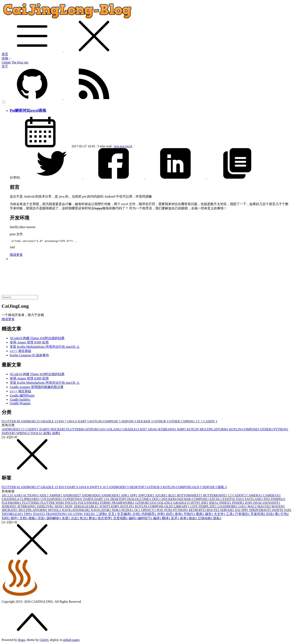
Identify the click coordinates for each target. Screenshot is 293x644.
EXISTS (229, 500)
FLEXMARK (12, 503)
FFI (267, 500)
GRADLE (50, 422)
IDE (205, 503)
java (117, 146)
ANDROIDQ (119, 488)
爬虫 (93, 519)
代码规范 (149, 514)
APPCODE (146, 496)
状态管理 (105, 519)
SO (238, 511)
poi (122, 146)
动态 (170, 514)
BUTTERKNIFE (215, 496)
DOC (157, 500)
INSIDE (238, 503)
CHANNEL (11, 500)
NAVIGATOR (101, 511)
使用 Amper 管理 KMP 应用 (29, 343)
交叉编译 (125, 514)
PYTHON (281, 430)
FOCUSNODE (89, 503)
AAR (18, 496)
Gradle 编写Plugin (22, 396)
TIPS (28, 514)
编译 (157, 519)
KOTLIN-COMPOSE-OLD (183, 488)
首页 (5, 54)
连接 (6, 58)
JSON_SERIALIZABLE (82, 507)
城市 (209, 514)
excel (129, 146)
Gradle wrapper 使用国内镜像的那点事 (37, 388)
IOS (63, 422)
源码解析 (54, 519)
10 (106, 488)
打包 (285, 514)
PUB (169, 511)
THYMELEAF (13, 514)
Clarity (44, 640)
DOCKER (145, 422)
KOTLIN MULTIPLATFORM (208, 430)
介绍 (137, 514)
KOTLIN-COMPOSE (105, 422)
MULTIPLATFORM (33, 511)
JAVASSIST (271, 503)
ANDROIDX (111, 496)
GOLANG (115, 430)
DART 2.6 (102, 500)
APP (134, 496)
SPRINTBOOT (261, 511)
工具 (231, 514)
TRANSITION (57, 514)
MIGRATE (10, 511)
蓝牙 (175, 519)
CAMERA (255, 496)
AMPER (56, 496)
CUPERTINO (73, 500)
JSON (59, 507)
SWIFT (96, 488)
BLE (173, 496)
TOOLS (37, 434)
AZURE (162, 496)
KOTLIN (128, 507)
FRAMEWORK (124, 503)
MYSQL (55, 511)
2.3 (10, 496)
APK (125, 496)
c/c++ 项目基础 (20, 352)
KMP (182, 430)
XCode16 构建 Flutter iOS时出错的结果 (37, 339)
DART (84, 422)
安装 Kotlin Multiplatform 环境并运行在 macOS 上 (45, 347)
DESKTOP (138, 488)
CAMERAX (272, 496)
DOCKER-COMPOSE (194, 500)
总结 (270, 514)
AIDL (44, 496)
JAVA (72, 422)
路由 (193, 519)
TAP (288, 511)
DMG (147, 500)
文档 (24, 519)
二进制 (102, 514)
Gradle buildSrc (20, 400)
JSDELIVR (46, 507)
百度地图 (121, 519)
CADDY (210, 422)
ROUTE (213, 511)
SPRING (191, 422)
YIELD (90, 514)
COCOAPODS (52, 500)
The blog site (20, 62)
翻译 (166, 519)
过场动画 (206, 519)
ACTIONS (31, 496)
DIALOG (135, 500)
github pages (71, 640)
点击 (75, 519)
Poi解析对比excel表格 (28, 110)
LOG (243, 507)
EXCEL (216, 500)
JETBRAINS (167, 430)
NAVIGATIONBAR (76, 511)
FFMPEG (278, 500)
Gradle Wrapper (20, 404)
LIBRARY (182, 507)
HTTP (196, 503)
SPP (245, 511)
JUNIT (105, 507)
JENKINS (9, 507)
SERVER (129, 422)
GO (103, 430)
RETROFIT (198, 511)
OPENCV (149, 511)
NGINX (128, 511)
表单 (184, 519)
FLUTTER (11, 422)
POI (161, 511)
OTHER (176, 422)
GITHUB (161, 422)
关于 (5, 66)
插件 (15, 519)
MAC (253, 507)
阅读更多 (16, 255)
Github (6, 62)
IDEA (214, 503)
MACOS (264, 507)
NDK (116, 511)
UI (71, 514)
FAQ (240, 500)
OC (138, 511)
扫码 (6, 519)
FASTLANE (254, 500)
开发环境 (258, 514)
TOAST (39, 514)
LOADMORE (228, 507)
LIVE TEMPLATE (204, 507)
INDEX (226, 503)
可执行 (190, 514)
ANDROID (31, 422)
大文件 (220, 514)
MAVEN (278, 507)
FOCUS (72, 503)
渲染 (42, 519)
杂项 (48, 434)
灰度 (66, 519)
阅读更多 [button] (8, 320)
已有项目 (243, 514)
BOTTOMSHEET (190, 496)
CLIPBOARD (30, 500)
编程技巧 (145, 519)
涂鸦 (56, 434)
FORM (106, 503)
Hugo (22, 640)
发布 (179, 514)
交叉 (113, 514)
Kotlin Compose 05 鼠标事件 (29, 356)
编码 (133, 519)
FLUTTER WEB (53, 503)
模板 (33, 519)
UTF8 (79, 514)
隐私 (222, 488)
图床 (200, 514)
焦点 (84, 519)
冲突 (161, 514)
